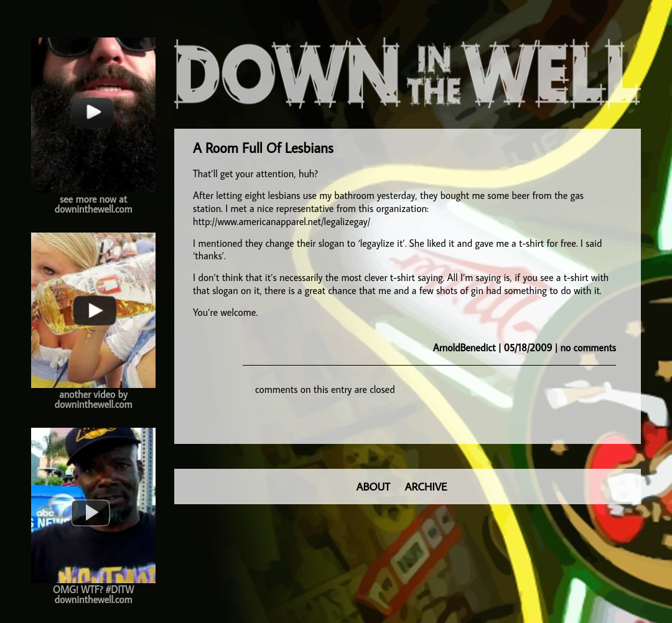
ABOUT (373, 487)
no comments (588, 348)
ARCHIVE (426, 487)
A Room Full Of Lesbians (263, 148)
